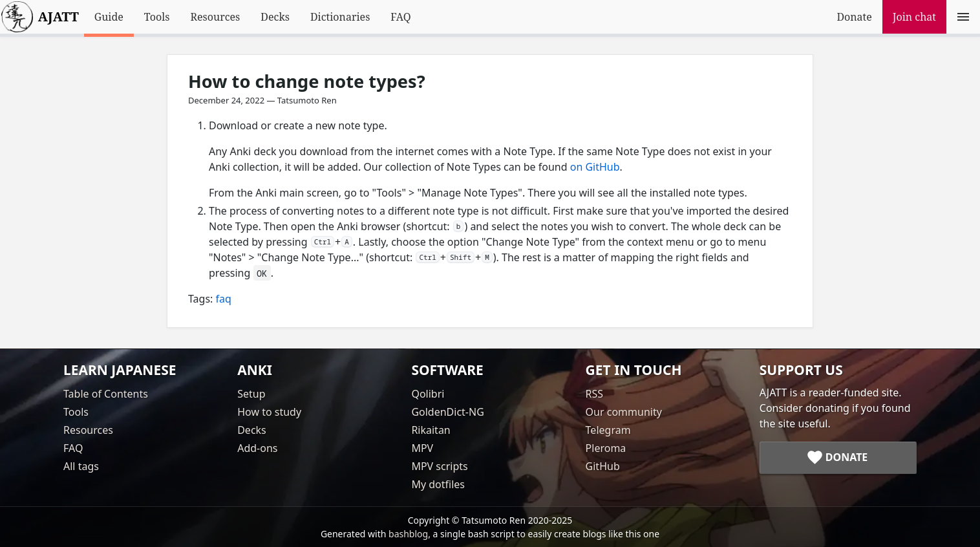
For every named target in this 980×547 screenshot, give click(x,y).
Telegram (608, 430)
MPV (422, 448)
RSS (595, 394)
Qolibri (428, 394)
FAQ (400, 17)
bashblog (408, 534)
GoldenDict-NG (447, 412)
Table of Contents (106, 394)
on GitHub (595, 167)
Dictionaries (340, 17)
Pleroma (606, 448)
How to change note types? (307, 81)
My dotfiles (438, 484)
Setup (251, 394)
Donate (854, 17)
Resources (215, 17)
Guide (109, 17)
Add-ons (257, 448)
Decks (275, 17)
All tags (81, 466)
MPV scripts (439, 466)
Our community (624, 412)
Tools (157, 17)
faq (224, 299)
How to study (269, 412)
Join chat (914, 17)
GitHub (603, 466)
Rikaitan (431, 430)
